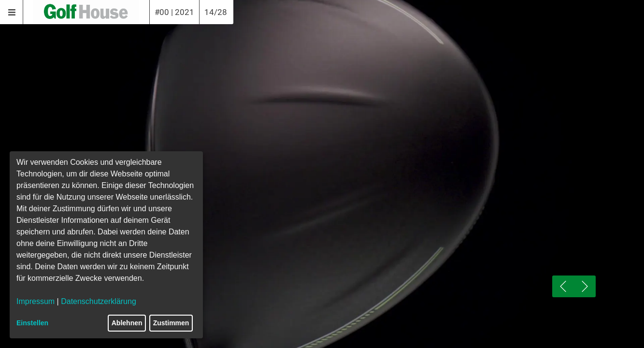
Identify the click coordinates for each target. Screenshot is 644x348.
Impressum (36, 301)
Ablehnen (127, 323)
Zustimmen (171, 323)
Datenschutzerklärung (99, 301)
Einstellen (32, 323)
